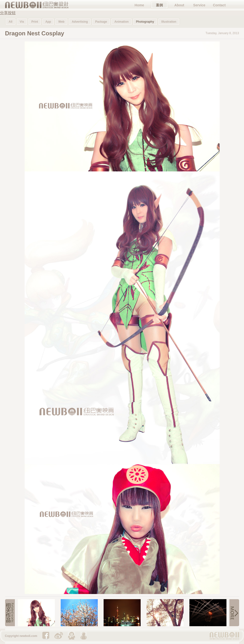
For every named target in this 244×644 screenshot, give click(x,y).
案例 (159, 5)
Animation (122, 22)
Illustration (169, 22)
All (11, 22)
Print (35, 22)
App (48, 22)
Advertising (80, 22)
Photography (145, 22)
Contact (219, 5)
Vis (22, 22)
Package (101, 22)
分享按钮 (8, 13)
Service (199, 5)
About (179, 5)
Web (61, 22)
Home (139, 5)
